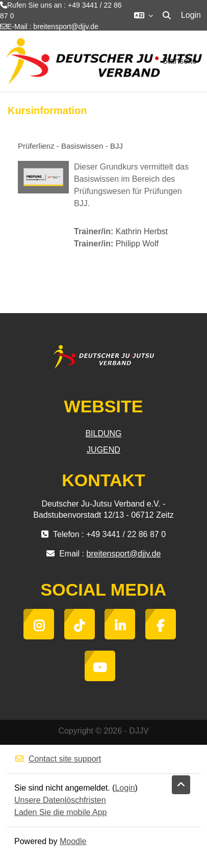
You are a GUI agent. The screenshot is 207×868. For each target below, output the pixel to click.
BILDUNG (103, 433)
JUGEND (103, 450)
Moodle (73, 841)
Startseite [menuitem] (179, 61)
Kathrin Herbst (142, 231)
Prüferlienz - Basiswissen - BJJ (70, 146)
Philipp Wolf (137, 244)
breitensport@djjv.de (66, 26)
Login (191, 15)
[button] (144, 15)
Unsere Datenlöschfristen (60, 800)
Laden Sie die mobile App (60, 812)
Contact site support (58, 759)
